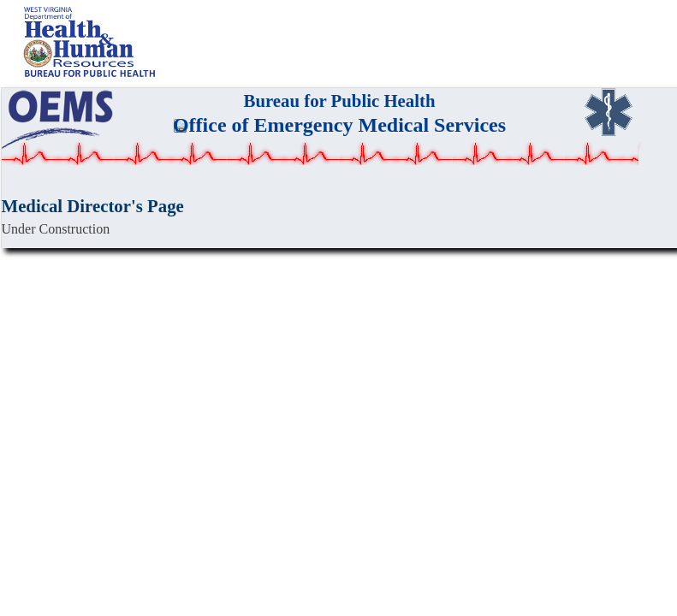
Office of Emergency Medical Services (339, 125)
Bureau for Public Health (340, 101)
